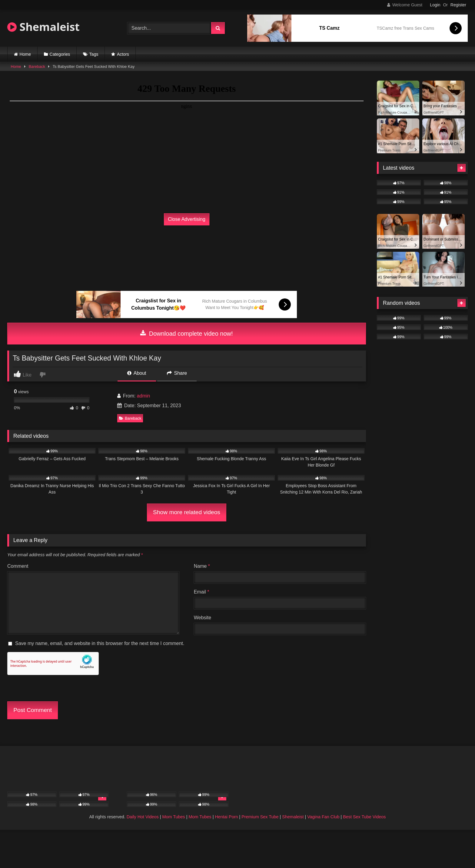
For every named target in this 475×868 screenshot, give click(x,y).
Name (202, 566)
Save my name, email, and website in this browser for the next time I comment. (100, 643)
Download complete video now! (186, 334)
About (137, 373)
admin (144, 396)
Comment (18, 566)
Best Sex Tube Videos (364, 817)
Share (177, 373)
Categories (60, 54)
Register (458, 5)
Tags (94, 54)
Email (202, 592)
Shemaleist (43, 27)
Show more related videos (187, 512)
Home (25, 54)
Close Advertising (187, 219)
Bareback (37, 67)
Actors (123, 54)
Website (203, 618)
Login (435, 5)
